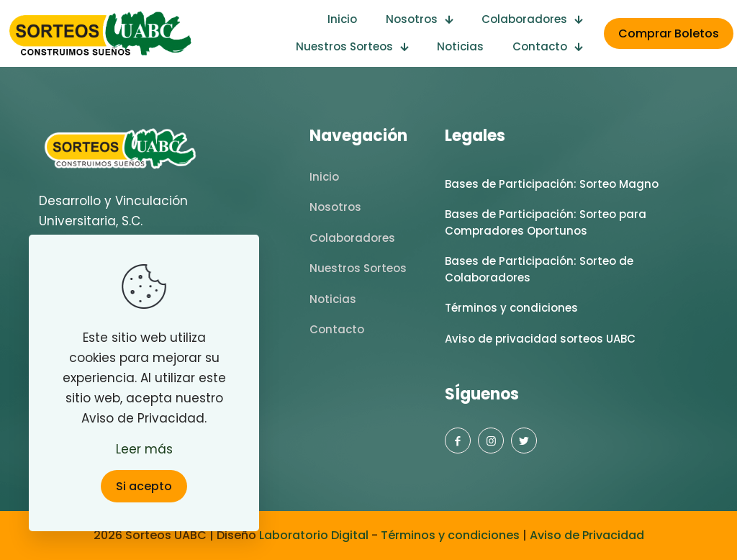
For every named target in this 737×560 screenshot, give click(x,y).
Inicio (324, 177)
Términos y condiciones (511, 308)
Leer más (144, 449)
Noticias (333, 299)
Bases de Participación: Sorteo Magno (552, 184)
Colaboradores (352, 238)
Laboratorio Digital (314, 535)
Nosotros (335, 207)
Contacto (337, 329)
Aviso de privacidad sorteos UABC (540, 339)
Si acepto (144, 486)
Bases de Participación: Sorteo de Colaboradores (539, 269)
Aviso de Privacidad (585, 535)
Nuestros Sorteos (358, 268)
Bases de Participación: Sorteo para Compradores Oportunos (546, 222)
